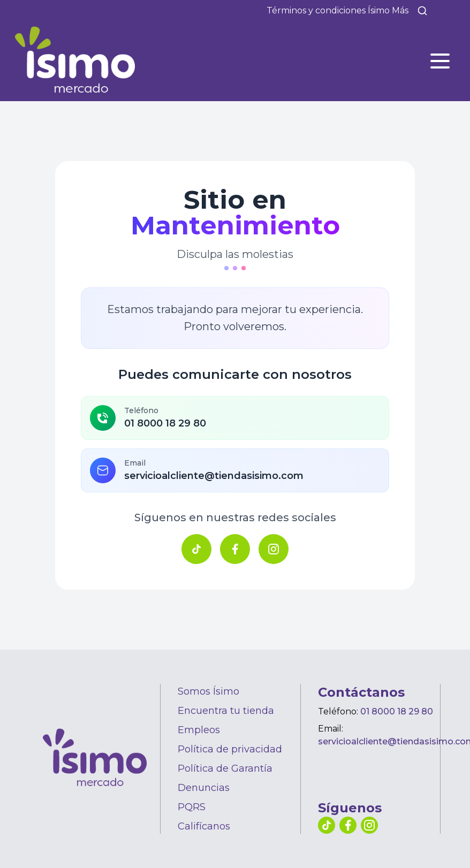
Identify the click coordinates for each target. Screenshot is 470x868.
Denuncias (204, 788)
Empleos (199, 730)
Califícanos (204, 826)
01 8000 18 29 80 (397, 711)
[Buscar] (422, 11)
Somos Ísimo (209, 691)
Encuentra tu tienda (226, 711)
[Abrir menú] (440, 61)
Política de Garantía (225, 768)
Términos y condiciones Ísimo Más (338, 10)
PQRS (192, 807)
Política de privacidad (230, 749)
